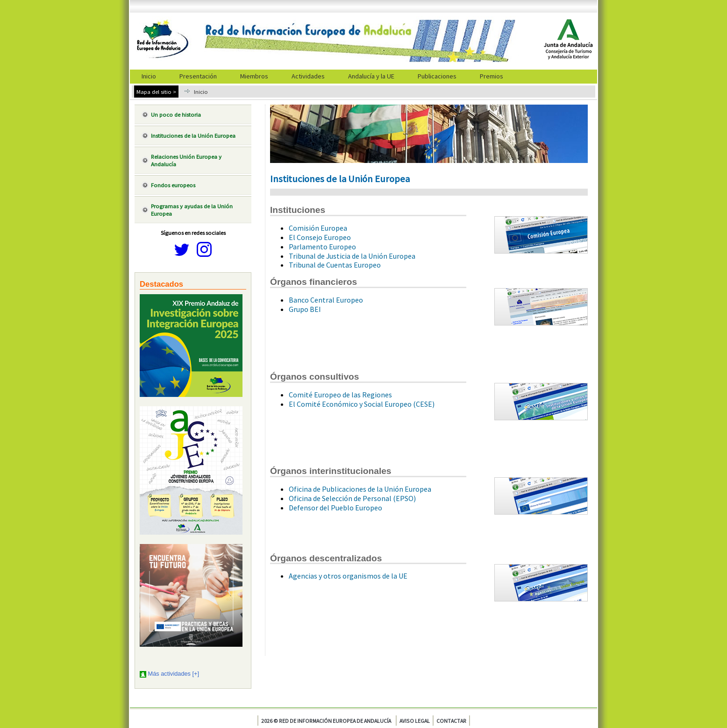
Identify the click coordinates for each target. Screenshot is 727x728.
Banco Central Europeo (326, 300)
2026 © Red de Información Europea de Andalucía (326, 721)
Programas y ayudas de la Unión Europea (192, 210)
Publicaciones (437, 76)
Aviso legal (415, 721)
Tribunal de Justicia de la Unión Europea (352, 256)
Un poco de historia (176, 114)
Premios (492, 76)
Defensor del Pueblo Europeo (335, 508)
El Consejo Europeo (320, 237)
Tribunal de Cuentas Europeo (335, 265)
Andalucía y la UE (371, 76)
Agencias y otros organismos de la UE (348, 576)
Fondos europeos (173, 185)
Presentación (198, 76)
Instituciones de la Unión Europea (193, 135)
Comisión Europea (318, 228)
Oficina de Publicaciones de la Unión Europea (360, 489)
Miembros (254, 76)
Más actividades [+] (174, 674)
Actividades (308, 76)
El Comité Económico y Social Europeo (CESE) (362, 404)
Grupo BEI (305, 309)
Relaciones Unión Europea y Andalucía (186, 160)
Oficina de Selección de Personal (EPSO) (352, 498)
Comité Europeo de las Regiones (340, 395)
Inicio (149, 76)
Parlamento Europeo (322, 247)
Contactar (451, 721)
